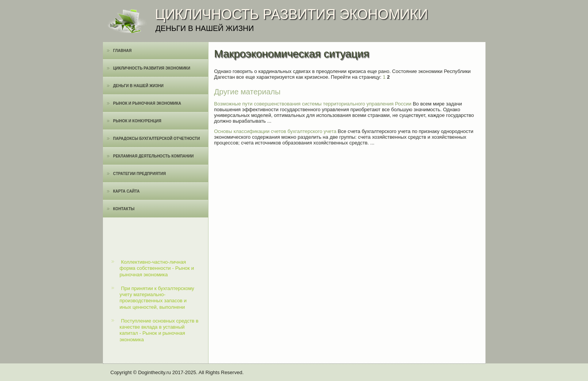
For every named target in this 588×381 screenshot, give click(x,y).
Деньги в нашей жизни (138, 86)
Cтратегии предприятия (140, 174)
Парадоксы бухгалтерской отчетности (157, 139)
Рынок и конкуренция (137, 121)
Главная (123, 51)
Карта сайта (126, 191)
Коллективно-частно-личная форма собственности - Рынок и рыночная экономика (157, 268)
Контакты (124, 209)
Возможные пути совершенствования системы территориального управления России (313, 104)
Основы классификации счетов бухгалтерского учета (275, 131)
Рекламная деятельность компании (154, 156)
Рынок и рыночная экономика (147, 103)
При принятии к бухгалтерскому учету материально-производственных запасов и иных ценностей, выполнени (157, 298)
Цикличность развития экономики (152, 68)
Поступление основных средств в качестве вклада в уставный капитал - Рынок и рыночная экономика (159, 330)
